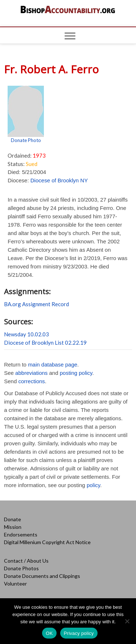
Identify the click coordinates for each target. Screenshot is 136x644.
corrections (31, 381)
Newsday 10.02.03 (26, 334)
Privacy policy (79, 633)
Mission (13, 527)
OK (49, 633)
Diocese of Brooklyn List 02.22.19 (45, 343)
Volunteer (15, 584)
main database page (53, 364)
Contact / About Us (26, 561)
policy (93, 485)
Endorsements (21, 534)
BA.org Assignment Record (36, 304)
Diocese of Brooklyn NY (59, 180)
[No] (127, 621)
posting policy (76, 373)
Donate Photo (26, 140)
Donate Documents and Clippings (42, 576)
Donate (13, 519)
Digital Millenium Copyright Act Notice (47, 542)
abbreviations (31, 373)
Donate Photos (21, 568)
